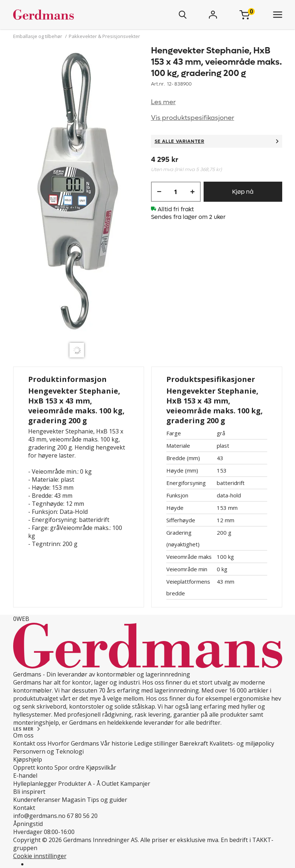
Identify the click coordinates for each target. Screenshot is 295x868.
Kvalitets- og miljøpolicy (242, 743)
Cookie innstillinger (40, 856)
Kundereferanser (37, 800)
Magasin (74, 800)
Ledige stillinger (156, 743)
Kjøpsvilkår (101, 767)
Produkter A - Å (79, 784)
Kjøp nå (243, 192)
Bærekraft (194, 743)
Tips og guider (107, 800)
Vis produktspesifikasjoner (193, 118)
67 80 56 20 (82, 816)
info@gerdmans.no (39, 816)
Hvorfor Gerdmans (73, 743)
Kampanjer (135, 784)
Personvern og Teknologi (48, 751)
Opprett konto (33, 767)
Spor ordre (69, 767)
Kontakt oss (30, 743)
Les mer (163, 102)
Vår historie (117, 743)
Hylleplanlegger (35, 784)
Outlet (110, 784)
